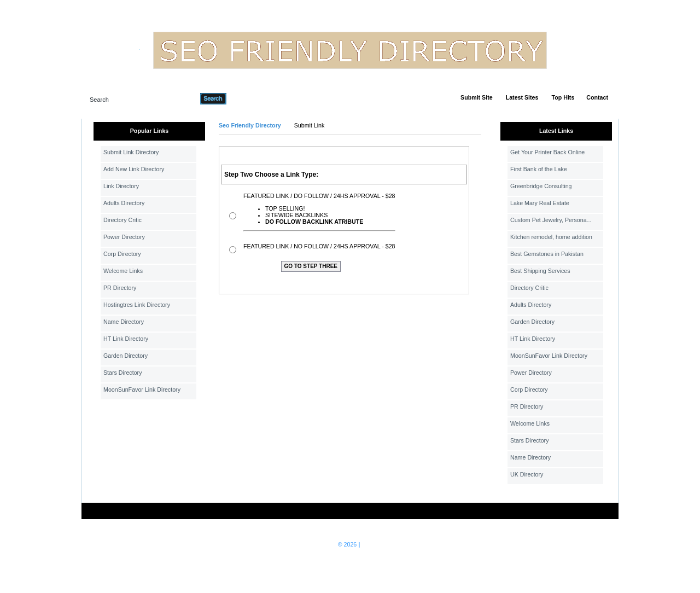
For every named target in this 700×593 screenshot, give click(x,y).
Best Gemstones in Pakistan (547, 254)
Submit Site (477, 97)
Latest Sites (522, 97)
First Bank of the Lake (539, 169)
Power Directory (124, 237)
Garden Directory (126, 356)
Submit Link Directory (131, 152)
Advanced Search (255, 98)
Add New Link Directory (134, 169)
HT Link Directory (126, 339)
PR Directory (120, 288)
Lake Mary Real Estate (540, 203)
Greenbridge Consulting (541, 186)
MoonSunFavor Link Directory (142, 389)
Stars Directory (122, 373)
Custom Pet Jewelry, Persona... (551, 220)
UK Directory (527, 474)
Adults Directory (124, 203)
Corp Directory (122, 254)
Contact (597, 97)
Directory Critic (122, 220)
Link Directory (121, 186)
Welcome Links (123, 271)
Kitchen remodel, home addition (551, 237)
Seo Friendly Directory (250, 125)
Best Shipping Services (540, 271)
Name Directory (124, 322)
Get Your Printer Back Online (547, 152)
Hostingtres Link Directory (137, 305)
